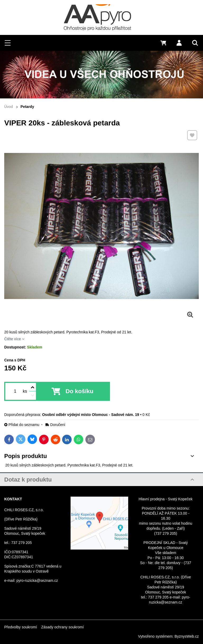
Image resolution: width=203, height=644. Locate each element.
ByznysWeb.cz (187, 636)
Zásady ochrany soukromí (63, 627)
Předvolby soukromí (21, 627)
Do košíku (79, 391)
